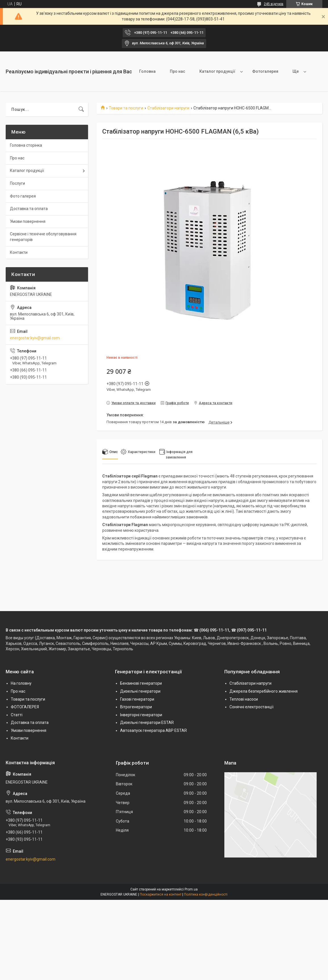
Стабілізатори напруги (168, 108)
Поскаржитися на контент (161, 894)
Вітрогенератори (136, 707)
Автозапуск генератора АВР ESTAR (153, 730)
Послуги (17, 183)
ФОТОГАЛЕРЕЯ (25, 707)
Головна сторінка (26, 145)
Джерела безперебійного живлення (264, 691)
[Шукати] (81, 109)
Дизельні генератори (140, 691)
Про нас (177, 71)
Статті (17, 715)
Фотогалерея (265, 71)
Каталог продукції (217, 71)
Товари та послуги (126, 108)
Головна (147, 71)
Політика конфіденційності (206, 894)
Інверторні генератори (141, 715)
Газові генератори (137, 699)
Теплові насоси (244, 699)
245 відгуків (274, 4)
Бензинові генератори (141, 683)
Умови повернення (28, 221)
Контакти (19, 252)
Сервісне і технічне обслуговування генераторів (43, 237)
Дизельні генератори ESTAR (147, 722)
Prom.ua (191, 889)
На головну (21, 683)
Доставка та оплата (29, 209)
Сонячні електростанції (251, 707)
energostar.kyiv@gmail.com (35, 338)
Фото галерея (23, 196)
